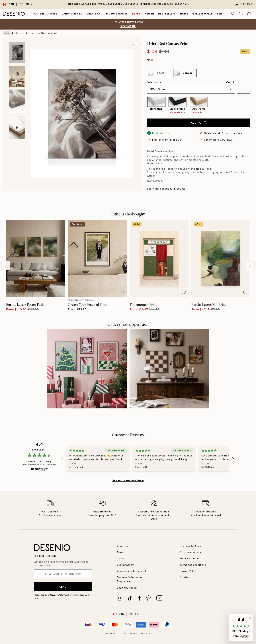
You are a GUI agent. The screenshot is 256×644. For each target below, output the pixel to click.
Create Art (94, 14)
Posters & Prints (45, 14)
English (25, 4)
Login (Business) (127, 588)
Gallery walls (202, 14)
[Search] (233, 14)
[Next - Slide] (250, 266)
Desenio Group (138, 634)
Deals (136, 14)
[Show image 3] (17, 101)
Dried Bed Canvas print (43, 33)
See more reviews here (128, 480)
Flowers (20, 33)
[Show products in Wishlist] (241, 14)
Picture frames (117, 14)
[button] (243, 89)
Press (120, 552)
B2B (220, 14)
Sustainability (125, 565)
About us (122, 546)
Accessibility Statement (132, 571)
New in (149, 14)
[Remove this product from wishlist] (134, 44)
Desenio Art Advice (192, 546)
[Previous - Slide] (6, 266)
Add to (199, 123)
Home (184, 14)
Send (63, 587)
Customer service (191, 552)
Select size (154, 82)
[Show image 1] (17, 52)
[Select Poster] (159, 73)
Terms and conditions (193, 565)
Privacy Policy (57, 595)
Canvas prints (72, 14)
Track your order (190, 559)
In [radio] (234, 82)
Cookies (185, 577)
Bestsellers (167, 14)
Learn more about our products (166, 189)
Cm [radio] (228, 82)
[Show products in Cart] (249, 14)
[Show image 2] (17, 76)
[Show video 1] (17, 127)
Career (121, 559)
